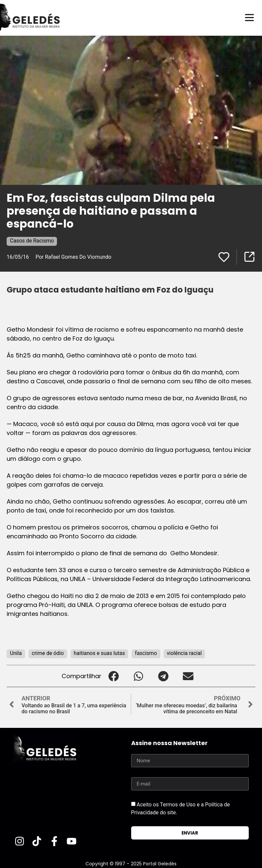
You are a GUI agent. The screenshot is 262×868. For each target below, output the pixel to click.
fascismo (146, 653)
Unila (16, 653)
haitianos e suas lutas (100, 653)
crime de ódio (48, 653)
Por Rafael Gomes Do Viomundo (73, 257)
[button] (114, 676)
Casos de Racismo (32, 240)
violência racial (184, 653)
